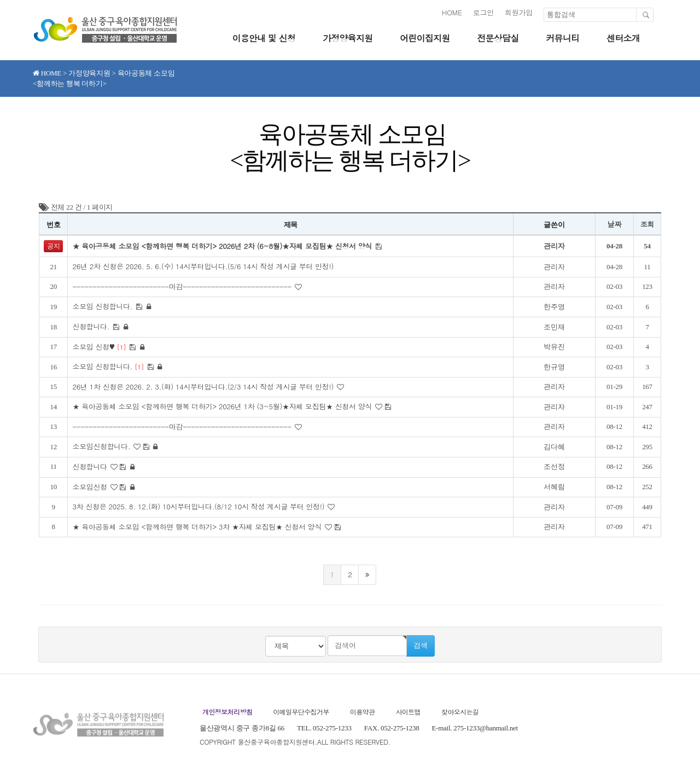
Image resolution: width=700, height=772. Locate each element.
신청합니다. (92, 326)
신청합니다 (91, 466)
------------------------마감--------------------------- (183, 286)
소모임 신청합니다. (104, 306)
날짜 (614, 224)
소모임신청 (91, 487)
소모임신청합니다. (103, 446)
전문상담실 (498, 38)
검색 (421, 645)
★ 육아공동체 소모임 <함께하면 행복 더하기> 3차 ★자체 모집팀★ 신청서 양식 (199, 527)
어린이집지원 (425, 38)
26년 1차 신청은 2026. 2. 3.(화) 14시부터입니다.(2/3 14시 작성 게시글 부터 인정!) (205, 387)
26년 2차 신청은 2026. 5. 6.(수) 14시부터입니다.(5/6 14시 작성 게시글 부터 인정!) (204, 266)
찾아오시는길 (460, 712)
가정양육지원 (348, 38)
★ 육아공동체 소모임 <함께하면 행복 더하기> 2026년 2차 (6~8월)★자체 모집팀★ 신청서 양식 (224, 246)
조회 (647, 224)
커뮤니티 (562, 38)
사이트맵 (408, 712)
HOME (452, 12)
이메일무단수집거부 (301, 712)
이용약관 (363, 712)
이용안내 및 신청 (264, 38)
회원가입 (519, 12)
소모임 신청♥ (100, 347)
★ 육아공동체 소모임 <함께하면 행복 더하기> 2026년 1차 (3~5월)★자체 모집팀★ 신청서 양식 (224, 406)
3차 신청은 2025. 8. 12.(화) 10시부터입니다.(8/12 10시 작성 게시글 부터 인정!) (200, 506)
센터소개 (623, 38)
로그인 (483, 12)
